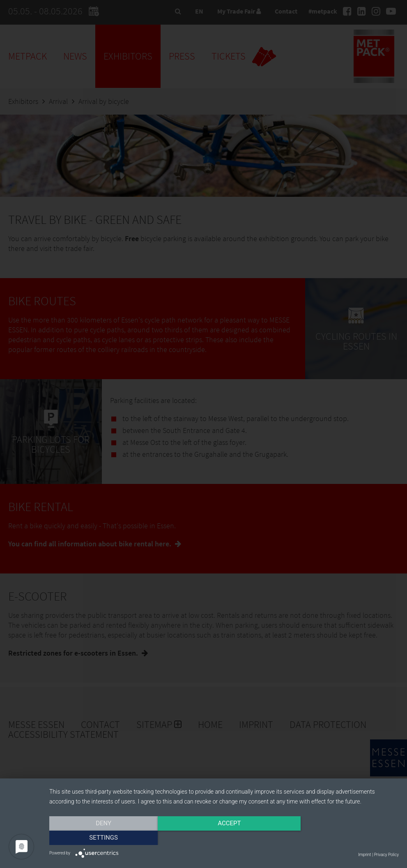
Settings (347, 838)
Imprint (364, 855)
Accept (224, 838)
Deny (102, 838)
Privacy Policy (386, 855)
